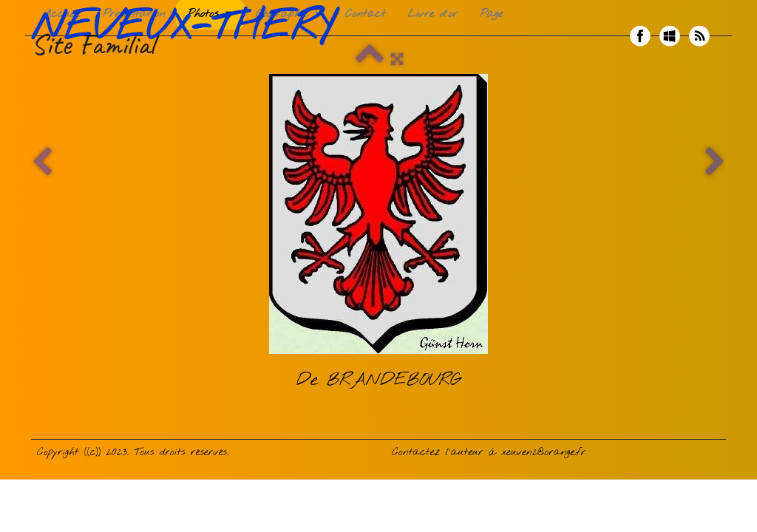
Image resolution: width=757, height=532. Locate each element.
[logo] (188, 36)
